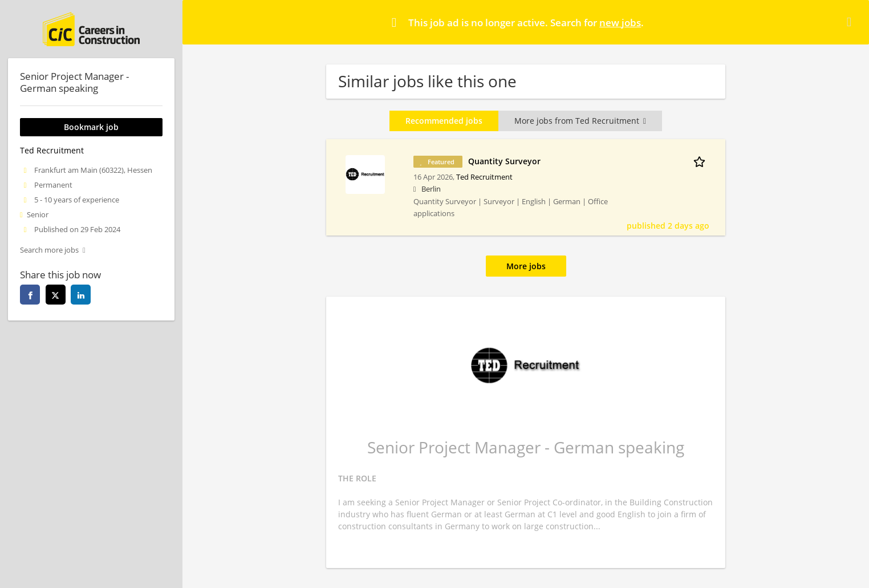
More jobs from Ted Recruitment (580, 121)
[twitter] (56, 295)
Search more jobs (49, 250)
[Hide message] (851, 22)
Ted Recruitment (484, 177)
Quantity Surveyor (504, 161)
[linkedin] (81, 295)
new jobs (620, 23)
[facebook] (30, 295)
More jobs (526, 266)
